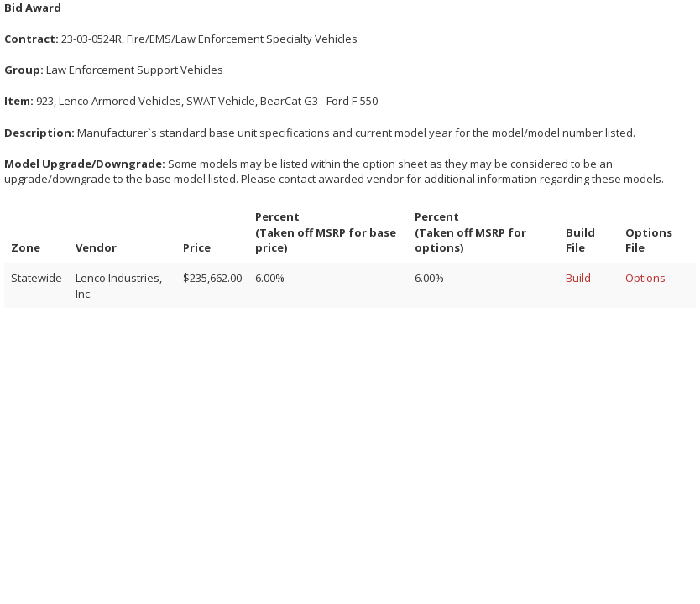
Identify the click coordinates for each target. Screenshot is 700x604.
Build (578, 278)
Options (645, 278)
